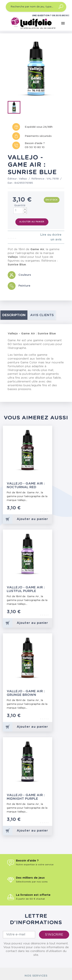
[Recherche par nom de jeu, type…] (36, 7)
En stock (52, 200)
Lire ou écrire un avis (51, 237)
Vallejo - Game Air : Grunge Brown (26, 693)
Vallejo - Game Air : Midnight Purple (26, 797)
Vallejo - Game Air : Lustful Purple (26, 589)
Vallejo (23, 179)
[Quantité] (20, 211)
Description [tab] (14, 315)
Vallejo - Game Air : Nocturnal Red (26, 485)
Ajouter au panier (32, 222)
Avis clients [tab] (42, 315)
